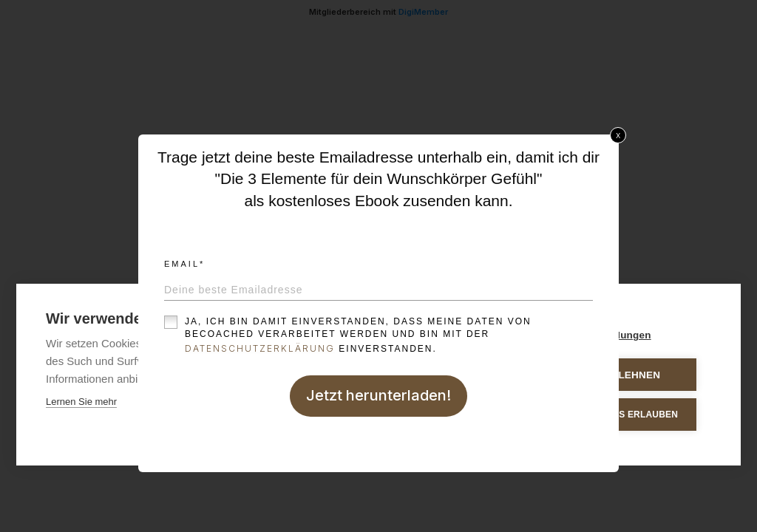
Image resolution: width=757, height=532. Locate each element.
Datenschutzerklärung (260, 348)
